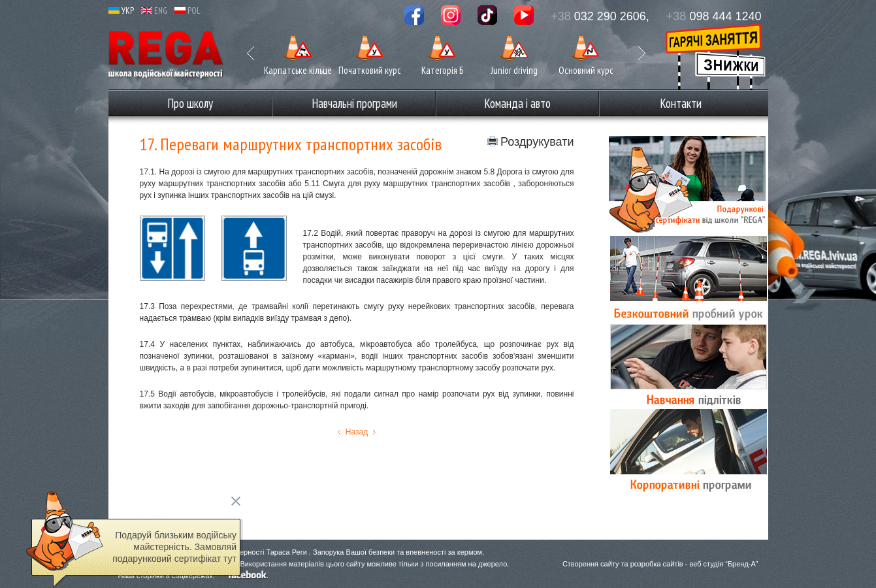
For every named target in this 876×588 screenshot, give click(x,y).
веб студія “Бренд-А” (723, 564)
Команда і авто (517, 103)
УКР (121, 11)
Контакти (681, 103)
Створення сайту (591, 564)
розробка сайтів (657, 564)
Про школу (190, 103)
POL (187, 11)
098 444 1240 (714, 16)
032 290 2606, (600, 16)
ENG (154, 11)
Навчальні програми (354, 103)
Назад (357, 432)
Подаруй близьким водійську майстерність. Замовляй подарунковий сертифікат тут (174, 547)
